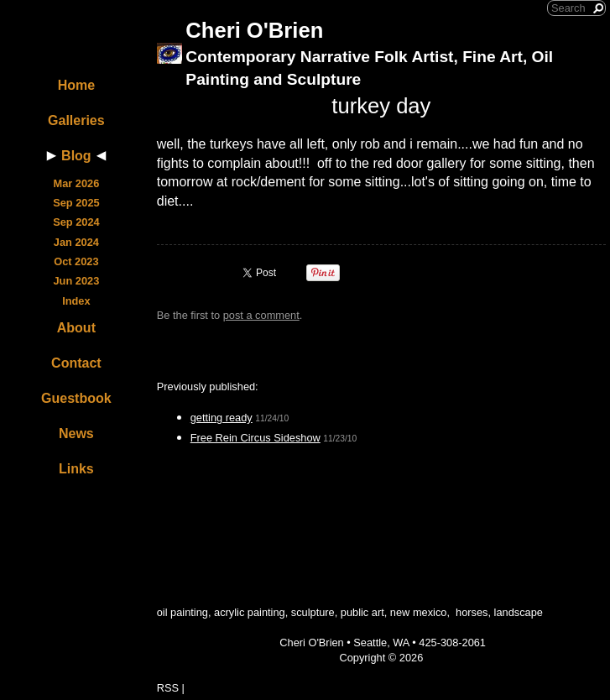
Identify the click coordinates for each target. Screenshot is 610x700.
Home (76, 85)
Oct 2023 (76, 261)
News (76, 434)
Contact (76, 363)
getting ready (222, 418)
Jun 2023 (76, 281)
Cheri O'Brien (254, 30)
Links (76, 469)
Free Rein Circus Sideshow (255, 438)
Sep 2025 (76, 203)
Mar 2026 (76, 183)
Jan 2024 (76, 242)
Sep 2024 (76, 222)
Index (76, 301)
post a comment (261, 315)
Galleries (76, 120)
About (76, 328)
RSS (168, 688)
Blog (76, 156)
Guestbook (76, 398)
